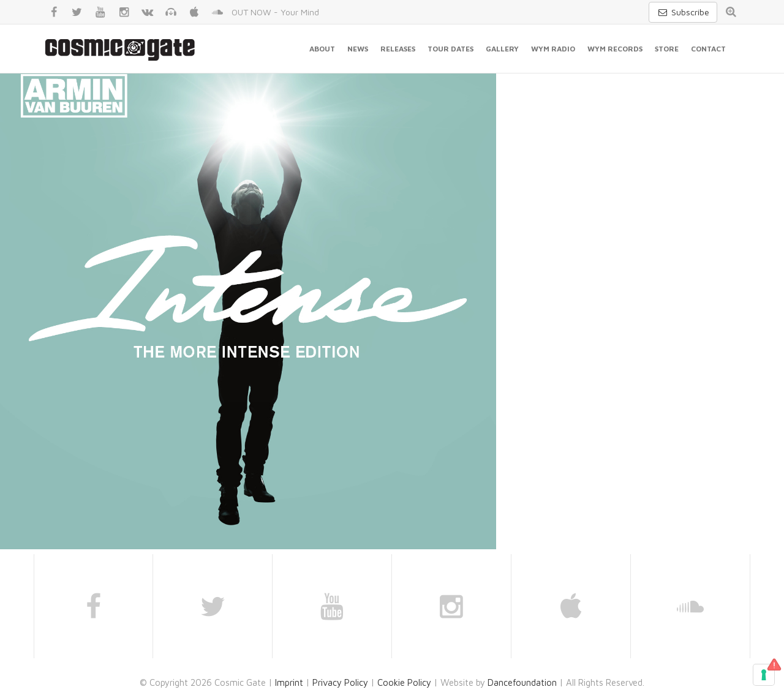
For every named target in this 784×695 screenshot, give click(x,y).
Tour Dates (450, 49)
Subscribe (683, 12)
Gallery (502, 49)
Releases (398, 49)
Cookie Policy (404, 682)
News (358, 49)
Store (667, 49)
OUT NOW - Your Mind (275, 12)
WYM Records (615, 49)
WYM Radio (553, 49)
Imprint (289, 682)
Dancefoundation (522, 682)
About (322, 49)
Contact (708, 49)
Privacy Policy (340, 682)
